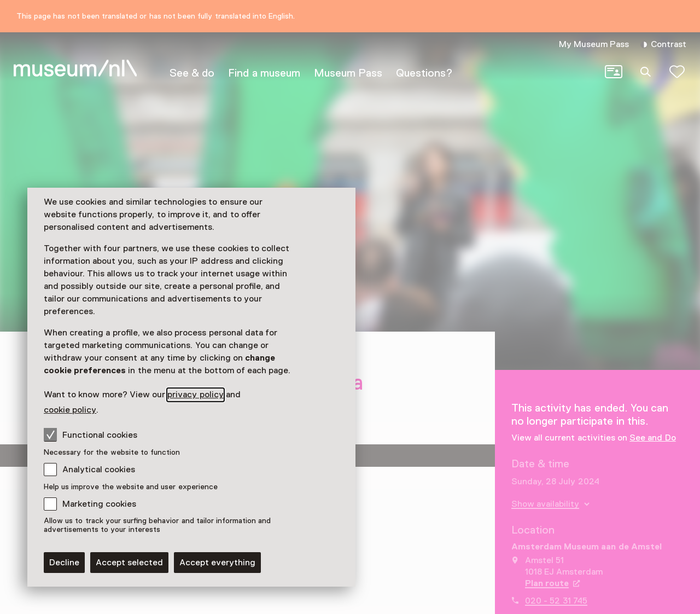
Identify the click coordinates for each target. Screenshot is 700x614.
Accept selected (129, 563)
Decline (64, 563)
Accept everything (217, 563)
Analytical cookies (99, 470)
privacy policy (195, 395)
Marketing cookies (99, 504)
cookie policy (70, 410)
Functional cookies (91, 435)
